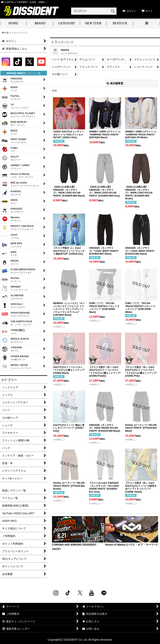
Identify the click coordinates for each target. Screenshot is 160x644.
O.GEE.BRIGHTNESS (18, 271)
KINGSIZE (12, 80)
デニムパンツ (87, 59)
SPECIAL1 (13, 305)
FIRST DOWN (14, 141)
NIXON (10, 262)
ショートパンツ (143, 67)
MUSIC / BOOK (16, 366)
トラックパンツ (89, 67)
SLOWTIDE (13, 297)
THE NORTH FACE (17, 323)
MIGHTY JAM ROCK (18, 227)
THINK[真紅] (13, 332)
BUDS (10, 89)
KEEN (9, 201)
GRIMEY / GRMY (16, 167)
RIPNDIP (14, 288)
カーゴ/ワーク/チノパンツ (120, 59)
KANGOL (11, 193)
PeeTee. (11, 97)
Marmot (11, 219)
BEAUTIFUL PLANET (19, 115)
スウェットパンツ (145, 59)
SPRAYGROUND (16, 314)
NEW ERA (12, 245)
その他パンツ (60, 74)
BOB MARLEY (14, 123)
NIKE (9, 253)
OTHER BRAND (15, 358)
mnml (10, 236)
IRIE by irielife (20, 184)
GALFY (11, 158)
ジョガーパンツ (61, 67)
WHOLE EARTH (15, 340)
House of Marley (17, 175)
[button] (147, 24)
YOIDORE (12, 349)
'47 (15, 106)
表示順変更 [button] (115, 83)
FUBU (9, 149)
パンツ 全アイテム (63, 59)
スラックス (113, 67)
